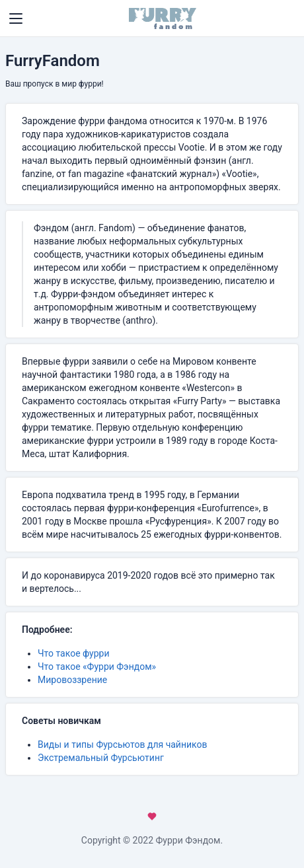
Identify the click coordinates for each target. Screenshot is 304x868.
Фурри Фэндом (188, 840)
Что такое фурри (74, 653)
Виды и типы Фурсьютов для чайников (123, 744)
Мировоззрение (72, 680)
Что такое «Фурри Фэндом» (97, 667)
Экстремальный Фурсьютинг (101, 758)
